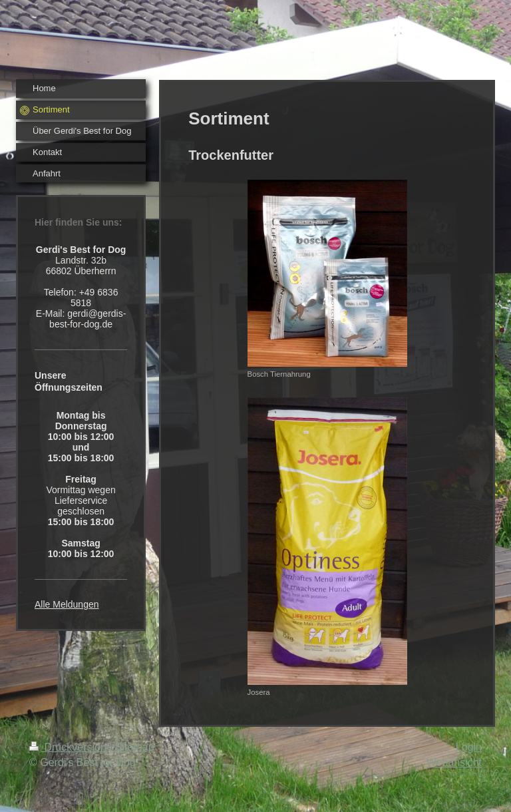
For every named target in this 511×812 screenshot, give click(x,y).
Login (469, 747)
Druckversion (69, 747)
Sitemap (135, 747)
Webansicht (454, 762)
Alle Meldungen (67, 604)
